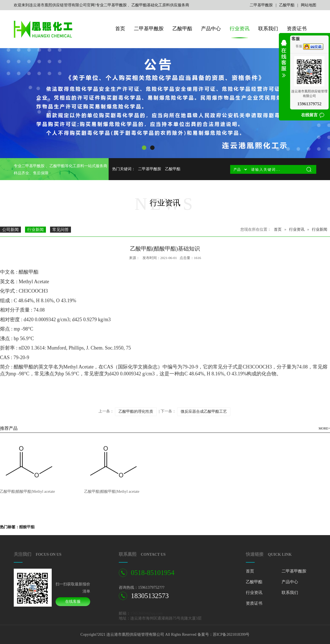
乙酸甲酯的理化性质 (136, 412)
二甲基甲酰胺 (261, 5)
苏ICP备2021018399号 (231, 635)
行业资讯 (240, 29)
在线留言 (309, 115)
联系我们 (268, 29)
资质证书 (297, 29)
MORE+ (324, 428)
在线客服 (73, 602)
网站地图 (309, 5)
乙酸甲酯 (287, 5)
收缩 (284, 62)
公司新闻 (10, 230)
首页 (120, 29)
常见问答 (61, 230)
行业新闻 (35, 230)
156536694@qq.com (147, 613)
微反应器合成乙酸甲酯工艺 (204, 412)
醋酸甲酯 (27, 527)
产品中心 (211, 29)
